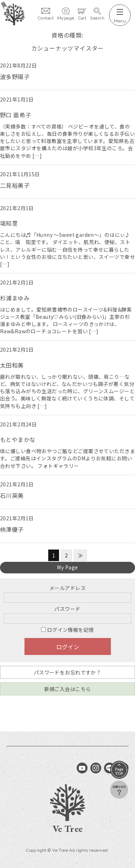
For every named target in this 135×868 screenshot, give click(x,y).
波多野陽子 (15, 77)
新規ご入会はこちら (68, 689)
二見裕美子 (15, 185)
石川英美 (12, 495)
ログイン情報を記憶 (67, 630)
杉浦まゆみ (15, 298)
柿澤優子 (12, 529)
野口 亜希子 (16, 115)
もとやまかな (18, 439)
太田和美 (12, 365)
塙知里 (9, 223)
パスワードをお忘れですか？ (67, 672)
